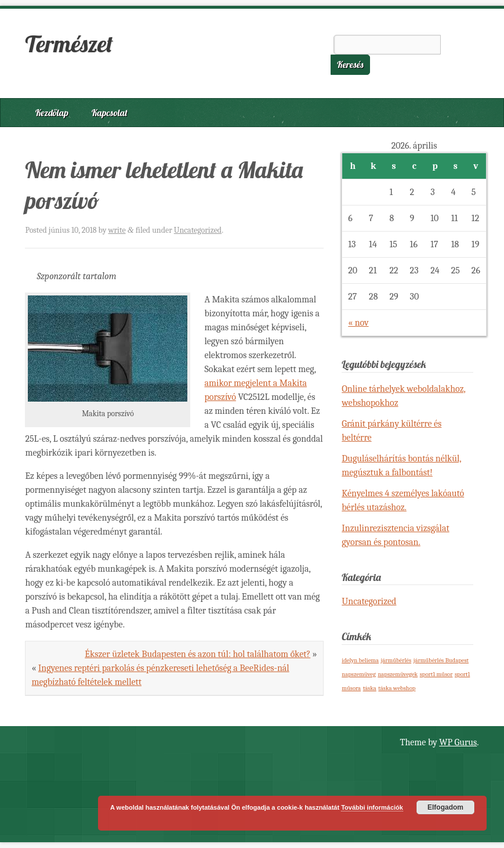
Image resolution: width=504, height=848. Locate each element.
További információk (372, 807)
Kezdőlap (52, 113)
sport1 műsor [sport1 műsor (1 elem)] (436, 674)
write (117, 230)
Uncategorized (198, 230)
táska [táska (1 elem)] (370, 688)
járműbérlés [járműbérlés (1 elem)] (396, 660)
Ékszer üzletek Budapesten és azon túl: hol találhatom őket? (197, 654)
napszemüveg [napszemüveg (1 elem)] (359, 674)
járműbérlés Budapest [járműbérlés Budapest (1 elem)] (441, 660)
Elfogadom (445, 807)
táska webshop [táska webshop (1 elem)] (397, 688)
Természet (69, 44)
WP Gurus (458, 742)
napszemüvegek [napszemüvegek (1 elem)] (398, 674)
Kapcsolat (110, 113)
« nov (358, 323)
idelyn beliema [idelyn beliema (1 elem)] (360, 660)
